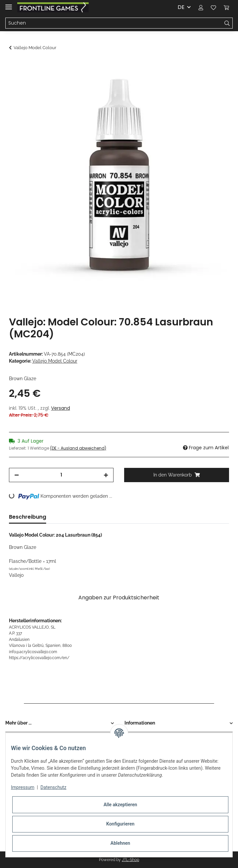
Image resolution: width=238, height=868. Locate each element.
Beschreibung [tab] (28, 517)
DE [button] (181, 7)
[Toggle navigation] (9, 4)
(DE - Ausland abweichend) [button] (78, 448)
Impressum (23, 787)
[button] (201, 7)
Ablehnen (120, 843)
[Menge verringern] (17, 475)
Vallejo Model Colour (55, 361)
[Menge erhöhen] (106, 475)
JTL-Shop (130, 860)
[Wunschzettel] (213, 7)
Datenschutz (53, 787)
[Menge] (61, 475)
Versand (61, 408)
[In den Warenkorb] (14, 65)
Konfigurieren (120, 824)
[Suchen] (114, 23)
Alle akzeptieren (120, 805)
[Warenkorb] (226, 7)
